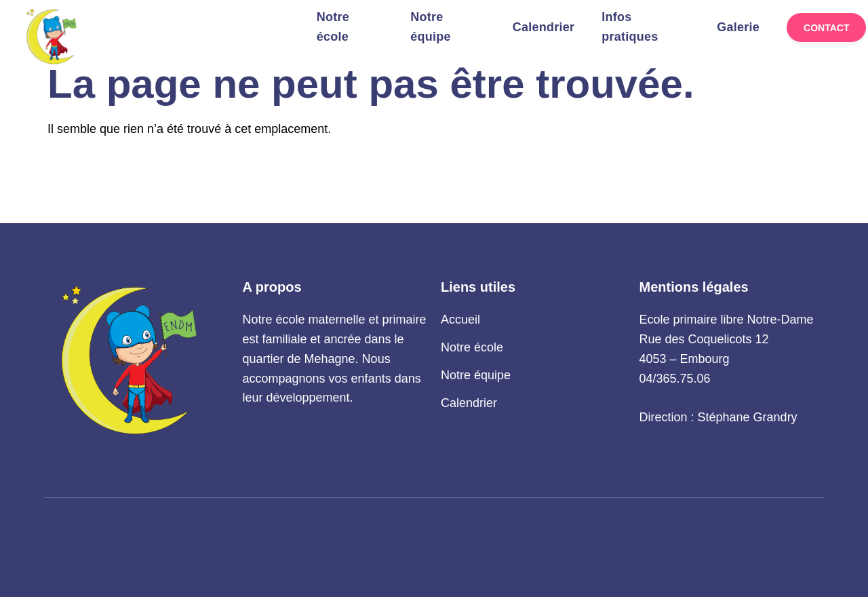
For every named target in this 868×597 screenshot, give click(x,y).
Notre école (333, 27)
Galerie (738, 27)
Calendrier (544, 27)
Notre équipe (431, 27)
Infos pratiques (630, 27)
